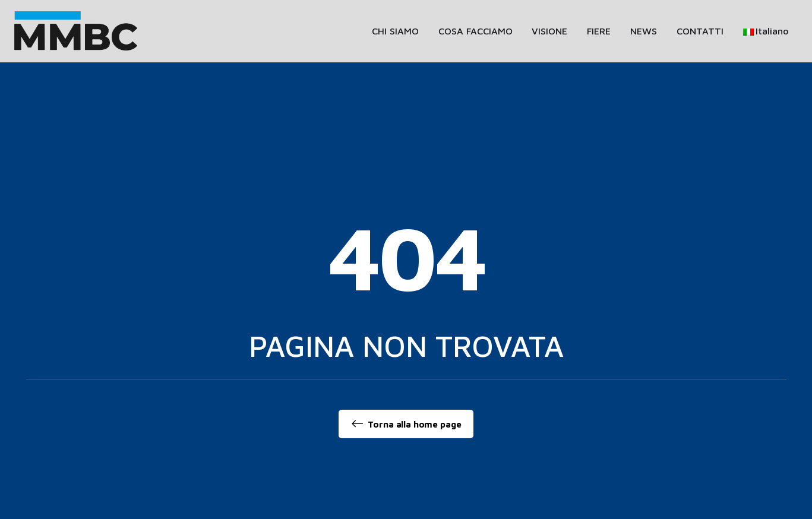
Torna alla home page (406, 424)
